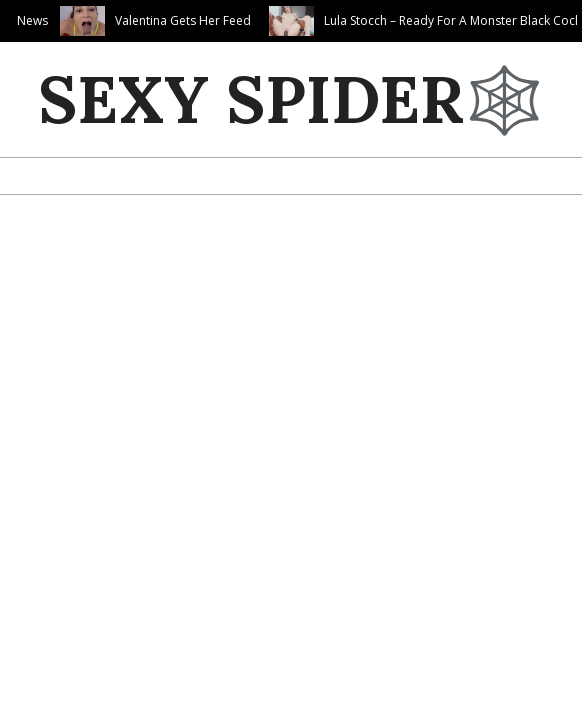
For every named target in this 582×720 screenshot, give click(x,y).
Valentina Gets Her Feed (183, 20)
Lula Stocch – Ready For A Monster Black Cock (452, 20)
